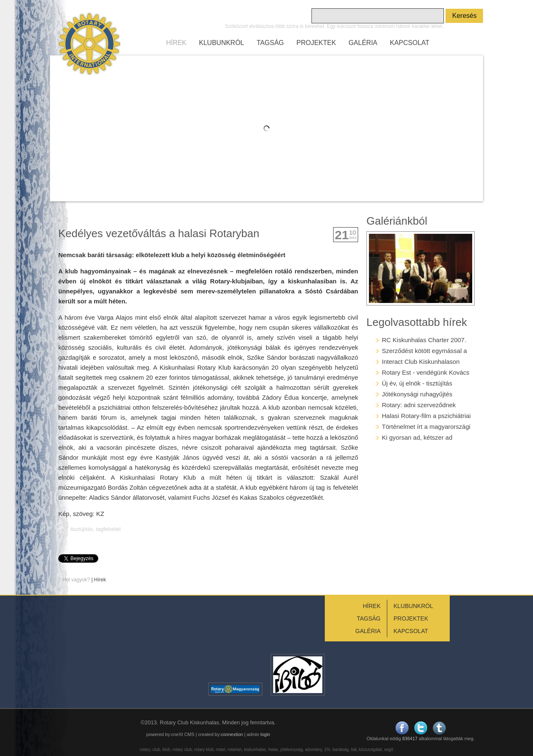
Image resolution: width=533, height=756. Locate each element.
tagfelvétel (108, 529)
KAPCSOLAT (410, 43)
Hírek (100, 580)
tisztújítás (82, 529)
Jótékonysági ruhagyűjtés (417, 394)
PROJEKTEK (316, 43)
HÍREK (176, 43)
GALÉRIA (363, 43)
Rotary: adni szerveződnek (419, 405)
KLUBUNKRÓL (222, 43)
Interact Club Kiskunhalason (421, 362)
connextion (232, 734)
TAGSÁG (270, 43)
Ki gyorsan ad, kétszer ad (417, 437)
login (265, 734)
